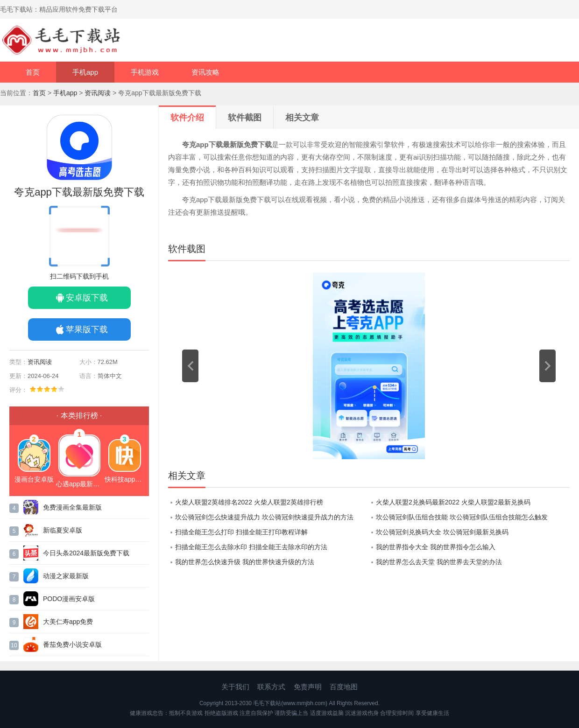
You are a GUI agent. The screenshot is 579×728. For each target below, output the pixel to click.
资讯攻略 (205, 72)
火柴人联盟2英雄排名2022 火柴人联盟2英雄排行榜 (249, 502)
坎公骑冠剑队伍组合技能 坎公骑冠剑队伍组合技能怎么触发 (462, 517)
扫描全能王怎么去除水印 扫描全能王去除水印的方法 (251, 547)
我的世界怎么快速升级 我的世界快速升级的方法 (245, 562)
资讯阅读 (98, 93)
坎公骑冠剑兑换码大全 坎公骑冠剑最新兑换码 (442, 532)
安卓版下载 (87, 298)
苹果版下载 (87, 329)
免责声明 (308, 687)
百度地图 (344, 687)
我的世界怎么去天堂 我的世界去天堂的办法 (439, 562)
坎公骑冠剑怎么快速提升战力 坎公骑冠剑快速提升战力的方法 (264, 517)
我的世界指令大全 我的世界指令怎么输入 (436, 547)
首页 (33, 72)
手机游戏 (145, 72)
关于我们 (235, 687)
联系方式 (271, 687)
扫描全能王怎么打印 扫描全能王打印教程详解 (241, 532)
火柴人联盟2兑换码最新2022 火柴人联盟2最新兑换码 (453, 502)
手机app (85, 72)
